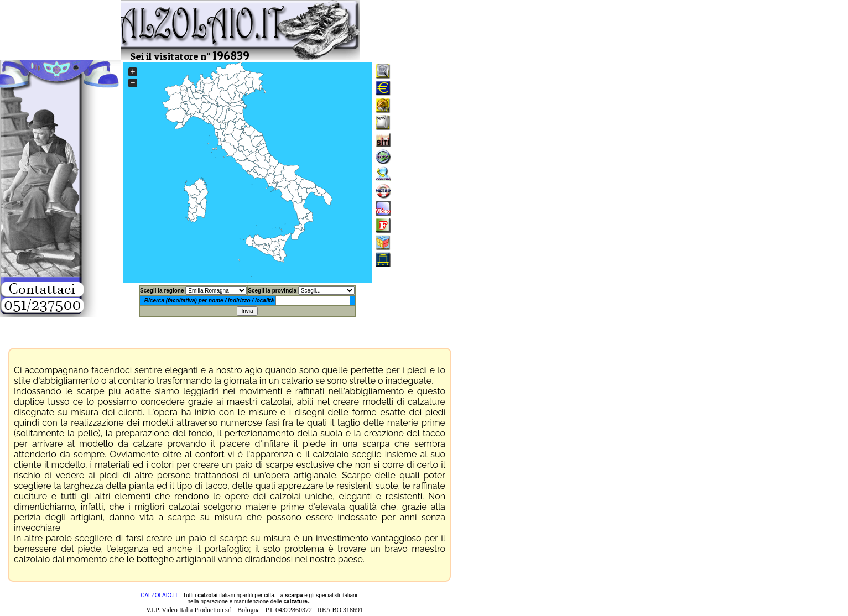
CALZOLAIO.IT (159, 595)
